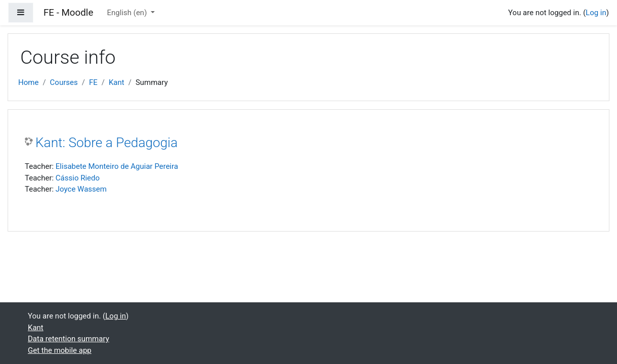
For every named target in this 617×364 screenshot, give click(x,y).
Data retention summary (69, 339)
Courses (64, 82)
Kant (117, 82)
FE (93, 82)
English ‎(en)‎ (128, 13)
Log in (596, 13)
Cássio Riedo (78, 178)
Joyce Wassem (81, 189)
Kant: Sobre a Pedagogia (106, 143)
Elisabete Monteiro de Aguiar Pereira (117, 166)
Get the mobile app (60, 350)
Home (28, 82)
